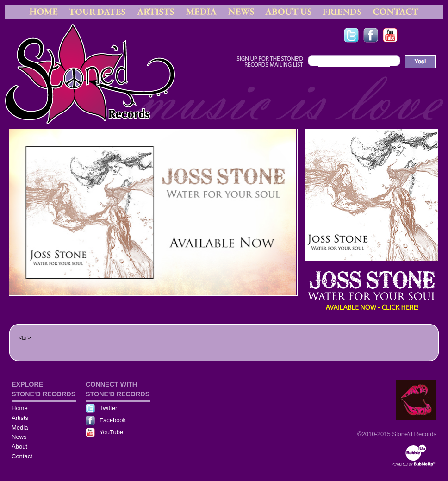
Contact (22, 456)
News (19, 437)
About (19, 447)
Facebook (113, 420)
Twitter (108, 408)
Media (20, 428)
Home (20, 408)
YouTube (111, 432)
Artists (20, 418)
